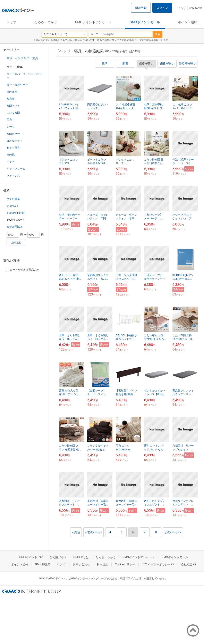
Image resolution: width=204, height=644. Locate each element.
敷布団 (11, 99)
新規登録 (141, 8)
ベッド (11, 162)
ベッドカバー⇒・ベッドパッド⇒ (25, 76)
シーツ (11, 127)
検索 (158, 34)
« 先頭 (76, 532)
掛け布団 (12, 92)
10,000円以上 (15, 227)
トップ (11, 22)
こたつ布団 (13, 113)
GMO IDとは (81, 557)
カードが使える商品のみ (22, 270)
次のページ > (173, 532)
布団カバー (13, 134)
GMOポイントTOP (31, 557)
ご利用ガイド (58, 557)
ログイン (162, 8)
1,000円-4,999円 (16, 213)
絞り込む (16, 242)
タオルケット (15, 141)
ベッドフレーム (16, 169)
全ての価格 (13, 199)
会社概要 (189, 564)
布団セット (13, 106)
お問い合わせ (81, 564)
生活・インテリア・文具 (22, 58)
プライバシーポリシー (158, 564)
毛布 (9, 120)
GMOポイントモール (145, 22)
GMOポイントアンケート (93, 22)
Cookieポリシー (125, 564)
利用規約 (102, 564)
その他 (11, 155)
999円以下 (13, 206)
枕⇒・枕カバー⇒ (17, 85)
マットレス (13, 176)
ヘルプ (182, 8)
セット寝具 (13, 148)
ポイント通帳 (188, 22)
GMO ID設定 (196, 8)
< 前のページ (93, 532)
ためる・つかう (46, 22)
